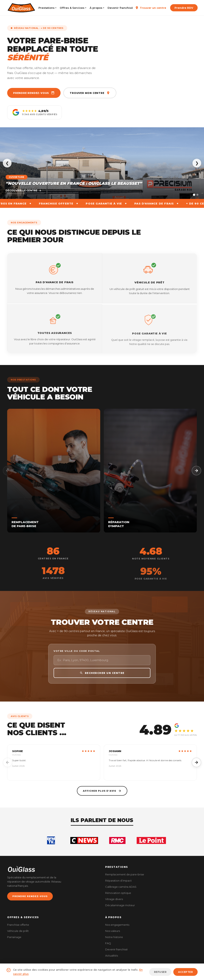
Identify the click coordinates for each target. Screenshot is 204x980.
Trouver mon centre (90, 93)
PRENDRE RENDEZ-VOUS (30, 896)
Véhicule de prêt (18, 931)
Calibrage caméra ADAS (121, 887)
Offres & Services (73, 8)
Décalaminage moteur (120, 905)
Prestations (47, 8)
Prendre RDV (184, 8)
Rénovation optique (118, 893)
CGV (180, 974)
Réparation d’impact (118, 881)
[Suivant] (196, 471)
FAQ (108, 943)
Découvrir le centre (24, 190)
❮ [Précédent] (7, 163)
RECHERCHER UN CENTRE (102, 680)
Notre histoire (114, 937)
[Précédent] (8, 471)
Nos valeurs (113, 931)
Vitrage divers (114, 899)
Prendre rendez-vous (34, 93)
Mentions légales (162, 974)
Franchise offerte (18, 925)
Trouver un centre (151, 8)
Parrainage (14, 937)
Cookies (192, 974)
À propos (97, 8)
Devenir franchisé (120, 8)
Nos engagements (117, 925)
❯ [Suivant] (197, 163)
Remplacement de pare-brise (125, 874)
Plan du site (141, 974)
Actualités (112, 956)
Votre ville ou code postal (77, 659)
